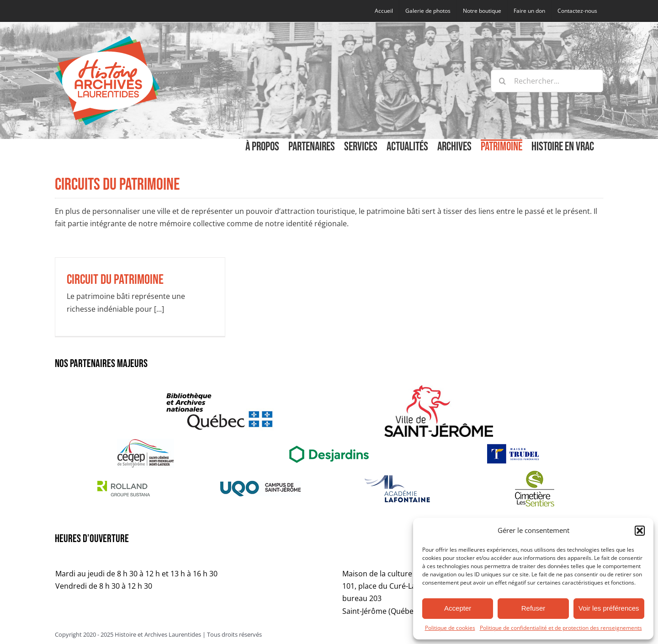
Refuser (533, 608)
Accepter (458, 608)
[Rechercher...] (547, 81)
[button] (640, 531)
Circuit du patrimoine (115, 280)
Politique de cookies (450, 628)
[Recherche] (502, 81)
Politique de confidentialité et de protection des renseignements (561, 628)
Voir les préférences (609, 608)
